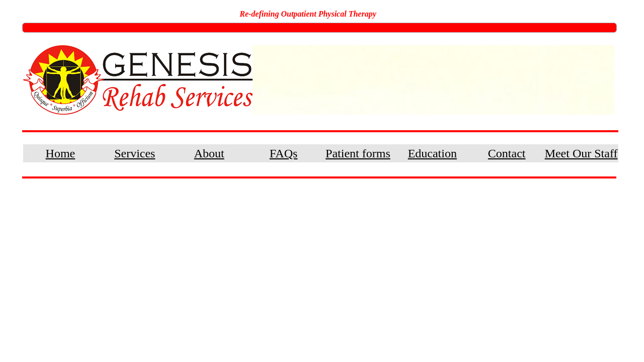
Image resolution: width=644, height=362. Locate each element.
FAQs (284, 153)
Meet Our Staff (581, 153)
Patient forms (358, 153)
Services (135, 153)
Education (432, 153)
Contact (507, 153)
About (209, 153)
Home (61, 153)
